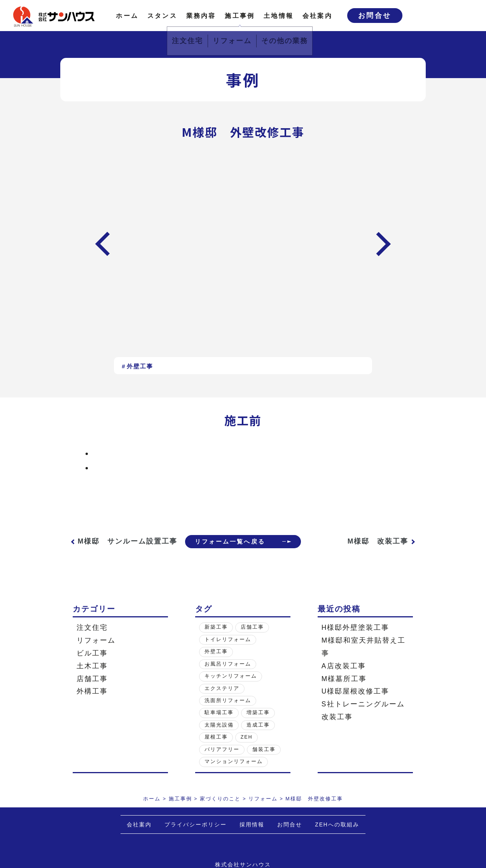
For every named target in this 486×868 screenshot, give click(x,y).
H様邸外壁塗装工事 (356, 638)
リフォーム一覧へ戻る (228, 546)
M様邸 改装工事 (378, 546)
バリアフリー (222, 759)
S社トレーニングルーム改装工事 (363, 721)
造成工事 (258, 735)
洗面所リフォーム (228, 711)
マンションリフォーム (234, 772)
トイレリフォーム (228, 649)
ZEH (247, 747)
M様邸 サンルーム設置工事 (120, 546)
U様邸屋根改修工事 (356, 701)
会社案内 (317, 16)
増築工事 (258, 723)
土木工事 (92, 676)
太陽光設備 (219, 735)
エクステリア (222, 698)
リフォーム (96, 650)
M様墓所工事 (344, 688)
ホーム (127, 16)
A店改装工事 (344, 676)
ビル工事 (92, 663)
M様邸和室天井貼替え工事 (364, 657)
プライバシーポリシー (196, 835)
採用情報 (252, 835)
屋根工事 (216, 747)
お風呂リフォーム (228, 674)
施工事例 (240, 16)
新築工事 (216, 637)
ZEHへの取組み (337, 835)
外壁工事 (140, 366)
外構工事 (92, 701)
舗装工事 (264, 759)
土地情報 (279, 16)
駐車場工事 (219, 723)
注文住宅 (92, 638)
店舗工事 (92, 688)
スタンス (162, 16)
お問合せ (375, 16)
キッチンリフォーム (231, 686)
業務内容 (201, 16)
